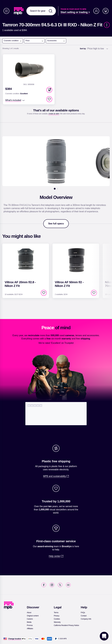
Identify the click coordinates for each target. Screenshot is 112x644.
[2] (57, 189)
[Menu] (6, 11)
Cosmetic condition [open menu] (13, 41)
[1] (55, 189)
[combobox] (41, 11)
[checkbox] (49, 99)
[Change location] (15, 639)
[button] (49, 90)
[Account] (96, 11)
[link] (19, 11)
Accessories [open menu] (56, 41)
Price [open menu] (34, 41)
